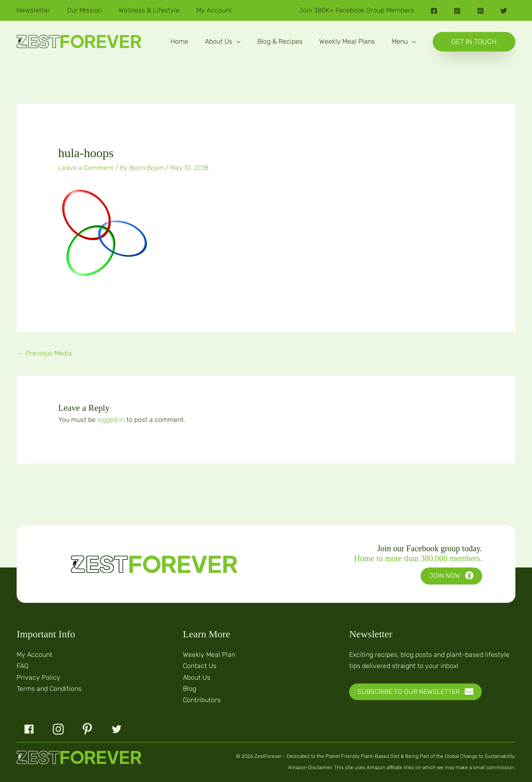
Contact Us (200, 666)
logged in (111, 420)
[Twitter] (504, 11)
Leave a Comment (86, 168)
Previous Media (45, 353)
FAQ (23, 666)
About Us (197, 677)
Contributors (202, 700)
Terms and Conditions (49, 689)
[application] (236, 41)
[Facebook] (434, 11)
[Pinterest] (480, 11)
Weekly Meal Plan (209, 655)
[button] (223, 42)
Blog (190, 689)
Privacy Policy (38, 677)
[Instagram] (457, 11)
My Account (34, 655)
